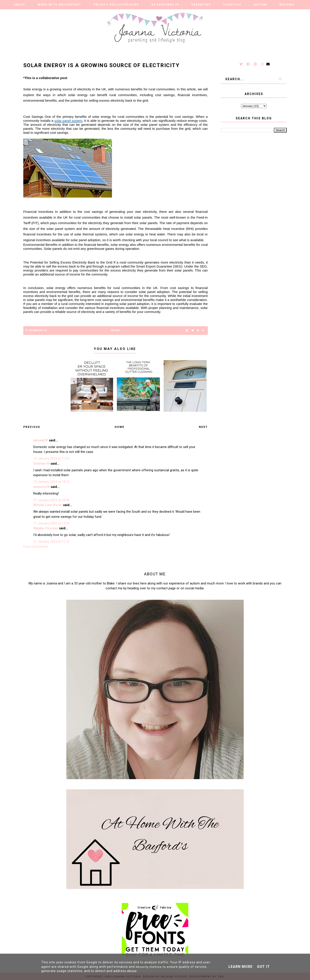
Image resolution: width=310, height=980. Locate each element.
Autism (260, 5)
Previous (32, 427)
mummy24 (41, 487)
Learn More (240, 967)
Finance (188, 14)
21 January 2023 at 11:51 (51, 541)
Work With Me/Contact (59, 5)
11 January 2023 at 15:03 (51, 523)
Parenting (201, 5)
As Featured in (165, 5)
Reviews (287, 5)
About (20, 5)
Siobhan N (41, 464)
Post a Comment (36, 547)
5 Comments (36, 330)
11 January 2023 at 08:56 (51, 500)
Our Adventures (128, 14)
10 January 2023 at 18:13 (51, 482)
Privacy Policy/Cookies (116, 5)
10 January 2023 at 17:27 (51, 458)
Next (203, 427)
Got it (263, 967)
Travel (162, 14)
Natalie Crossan (46, 528)
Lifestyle (232, 5)
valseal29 (41, 440)
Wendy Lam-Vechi (48, 505)
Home (116, 330)
